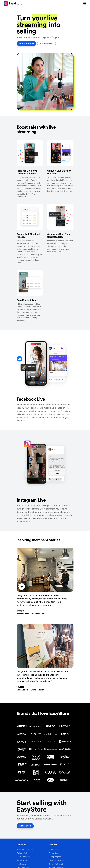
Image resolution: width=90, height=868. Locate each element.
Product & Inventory (56, 860)
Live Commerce (23, 864)
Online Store (53, 849)
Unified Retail (22, 853)
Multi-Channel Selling (25, 849)
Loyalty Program (55, 857)
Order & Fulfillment (56, 864)
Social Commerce (23, 857)
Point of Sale (53, 853)
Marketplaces (22, 860)
